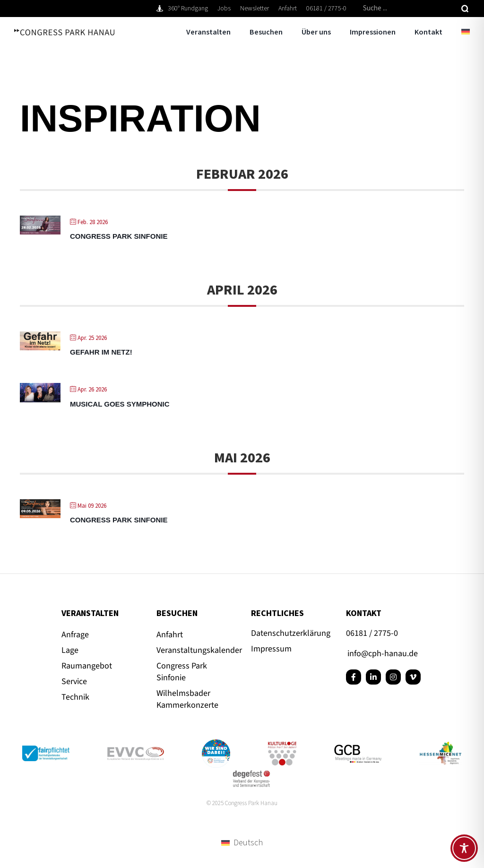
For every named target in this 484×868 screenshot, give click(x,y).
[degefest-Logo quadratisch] (251, 772)
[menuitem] (456, 32)
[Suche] (465, 9)
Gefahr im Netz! (101, 352)
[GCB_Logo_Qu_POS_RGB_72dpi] (358, 749)
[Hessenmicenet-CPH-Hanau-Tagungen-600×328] (441, 746)
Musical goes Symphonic (120, 404)
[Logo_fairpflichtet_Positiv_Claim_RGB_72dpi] (46, 750)
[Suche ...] (408, 9)
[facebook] (354, 677)
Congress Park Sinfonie (119, 236)
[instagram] (393, 677)
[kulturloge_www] (282, 746)
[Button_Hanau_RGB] (216, 743)
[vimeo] (413, 677)
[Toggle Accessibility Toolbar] (464, 848)
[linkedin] (373, 677)
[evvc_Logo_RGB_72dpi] (136, 751)
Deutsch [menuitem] (248, 843)
